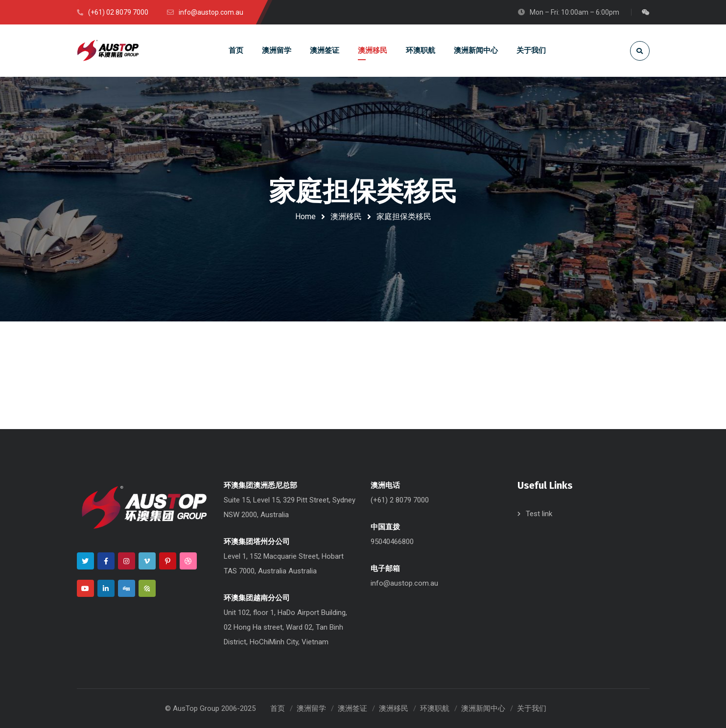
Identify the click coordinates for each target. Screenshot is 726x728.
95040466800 (392, 542)
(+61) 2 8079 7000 (400, 500)
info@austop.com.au (404, 583)
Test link (539, 514)
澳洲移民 (346, 216)
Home (305, 216)
